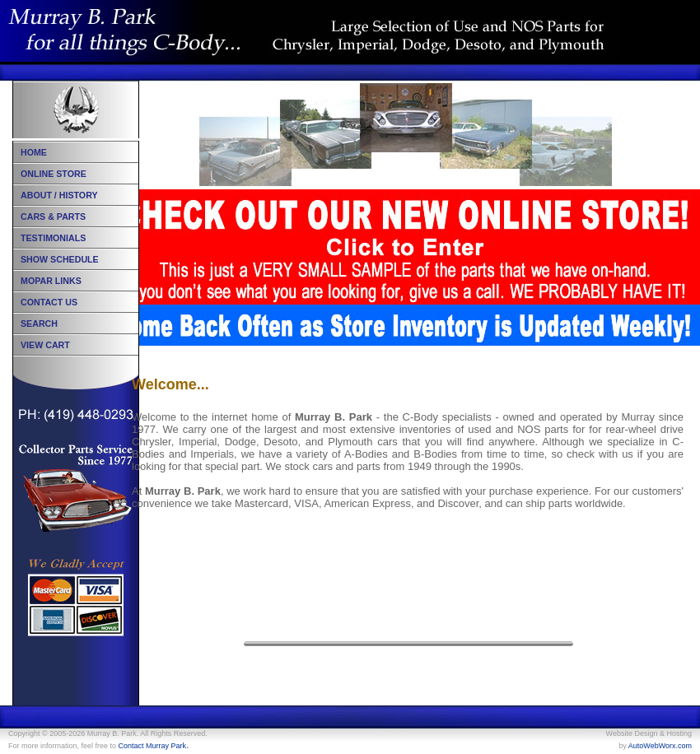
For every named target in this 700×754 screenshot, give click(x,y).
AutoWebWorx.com (660, 746)
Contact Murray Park (153, 746)
